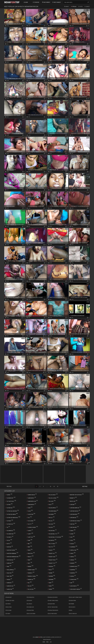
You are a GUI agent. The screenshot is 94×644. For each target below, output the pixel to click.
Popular (74, 6)
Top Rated (36, 2)
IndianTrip (12, 2)
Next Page (85, 486)
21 (51, 486)
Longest (87, 6)
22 (54, 486)
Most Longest (57, 2)
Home (26, 2)
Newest (67, 6)
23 (58, 486)
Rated (80, 6)
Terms (44, 642)
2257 (51, 642)
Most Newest (46, 2)
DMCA (47, 642)
